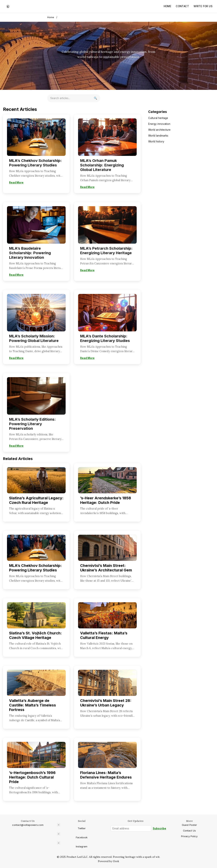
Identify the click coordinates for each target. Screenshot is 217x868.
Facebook (72, 835)
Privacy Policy (189, 836)
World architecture (159, 130)
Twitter (71, 826)
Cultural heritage (158, 118)
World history (156, 141)
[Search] (95, 98)
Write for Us (203, 6)
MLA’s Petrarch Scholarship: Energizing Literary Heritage (106, 251)
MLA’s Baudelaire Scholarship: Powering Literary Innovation (30, 253)
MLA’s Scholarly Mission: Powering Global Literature (34, 338)
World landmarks (158, 136)
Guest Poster (189, 825)
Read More (16, 183)
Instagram (72, 845)
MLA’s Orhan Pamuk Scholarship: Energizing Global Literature (102, 165)
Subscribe (159, 828)
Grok (116, 861)
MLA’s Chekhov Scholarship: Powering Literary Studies (35, 163)
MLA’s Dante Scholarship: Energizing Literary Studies (105, 338)
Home (168, 6)
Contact (182, 6)
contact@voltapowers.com (28, 825)
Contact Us (189, 831)
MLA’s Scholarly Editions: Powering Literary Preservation (32, 424)
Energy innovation (159, 124)
